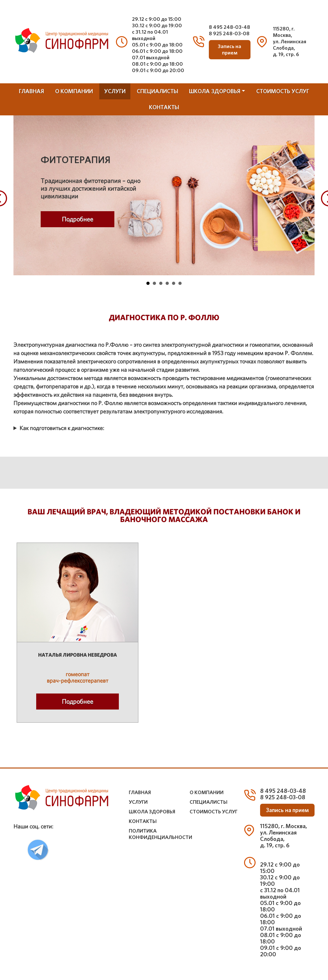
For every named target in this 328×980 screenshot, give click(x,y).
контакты (164, 107)
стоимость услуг (283, 91)
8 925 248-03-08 (229, 33)
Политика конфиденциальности (160, 834)
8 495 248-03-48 (230, 27)
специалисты (157, 91)
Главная (31, 91)
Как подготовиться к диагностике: (62, 428)
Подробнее (78, 219)
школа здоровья (215, 91)
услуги (115, 91)
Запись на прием (230, 50)
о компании (74, 91)
